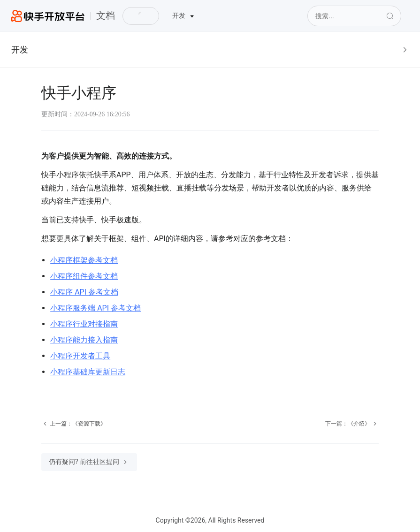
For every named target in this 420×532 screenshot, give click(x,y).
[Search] (354, 16)
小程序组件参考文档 (84, 276)
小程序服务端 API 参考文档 (95, 308)
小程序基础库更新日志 (88, 372)
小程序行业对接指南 (84, 324)
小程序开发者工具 (80, 356)
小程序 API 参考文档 (84, 292)
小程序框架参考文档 (84, 260)
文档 (106, 15)
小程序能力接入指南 (84, 340)
